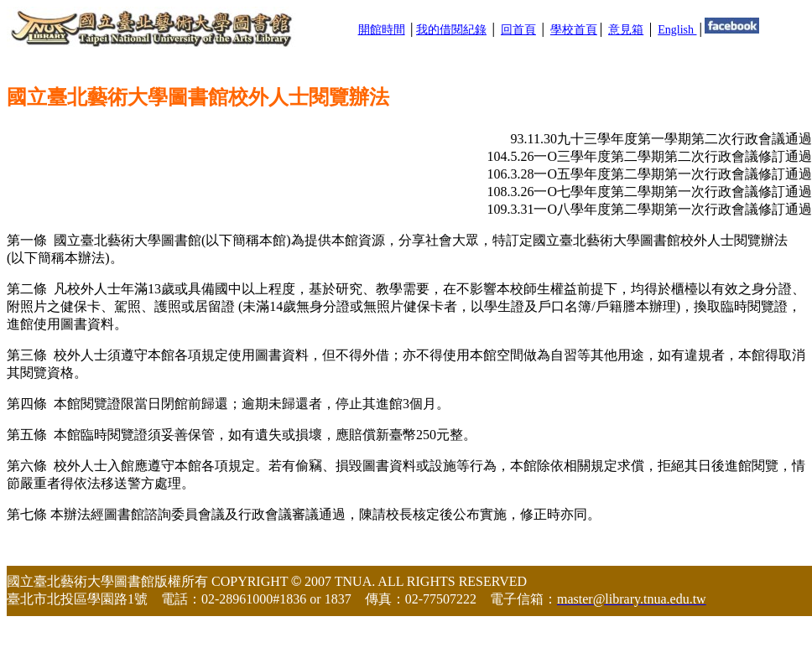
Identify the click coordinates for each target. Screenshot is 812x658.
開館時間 (382, 30)
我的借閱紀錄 (451, 30)
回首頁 (518, 30)
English (677, 30)
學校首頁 (574, 30)
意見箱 (626, 30)
